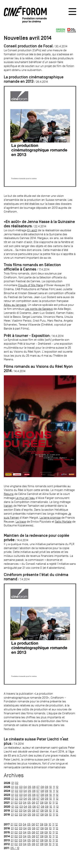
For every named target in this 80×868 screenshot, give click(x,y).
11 (54, 787)
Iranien (8, 506)
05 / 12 (15, 848)
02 (17, 783)
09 (46, 787)
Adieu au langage (15, 305)
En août (32, 230)
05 (29, 787)
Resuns (9, 494)
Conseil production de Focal (28, 46)
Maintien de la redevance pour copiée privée (36, 538)
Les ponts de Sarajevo (39, 309)
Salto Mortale (63, 522)
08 (42, 787)
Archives (14, 775)
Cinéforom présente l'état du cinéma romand (36, 577)
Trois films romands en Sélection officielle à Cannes (32, 267)
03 (21, 787)
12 (57, 787)
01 (13, 783)
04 (25, 787)
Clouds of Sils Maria (30, 285)
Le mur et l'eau (25, 498)
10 (50, 787)
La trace (21, 522)
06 (34, 787)
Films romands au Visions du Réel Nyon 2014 (38, 369)
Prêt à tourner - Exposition (27, 336)
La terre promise (50, 518)
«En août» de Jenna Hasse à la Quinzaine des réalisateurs (39, 224)
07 (38, 787)
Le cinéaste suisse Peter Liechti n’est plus (36, 741)
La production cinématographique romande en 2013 (34, 79)
